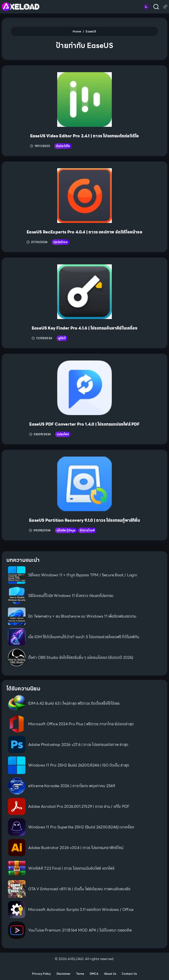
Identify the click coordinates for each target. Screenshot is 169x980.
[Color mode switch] (146, 7)
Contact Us (129, 974)
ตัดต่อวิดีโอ (63, 146)
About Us (110, 974)
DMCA (94, 974)
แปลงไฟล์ (63, 434)
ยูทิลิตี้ (62, 338)
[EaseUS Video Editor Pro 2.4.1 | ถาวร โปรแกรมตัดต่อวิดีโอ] (85, 99)
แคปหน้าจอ (61, 242)
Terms (80, 974)
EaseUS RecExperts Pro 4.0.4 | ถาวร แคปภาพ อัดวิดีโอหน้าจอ (84, 232)
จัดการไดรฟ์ (87, 530)
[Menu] (165, 7)
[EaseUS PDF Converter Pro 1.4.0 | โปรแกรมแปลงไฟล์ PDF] (85, 388)
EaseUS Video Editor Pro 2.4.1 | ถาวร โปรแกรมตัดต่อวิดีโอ (84, 136)
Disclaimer (64, 974)
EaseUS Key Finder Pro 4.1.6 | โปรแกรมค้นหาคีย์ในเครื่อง (84, 328)
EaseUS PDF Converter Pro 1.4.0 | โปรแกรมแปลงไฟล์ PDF (84, 424)
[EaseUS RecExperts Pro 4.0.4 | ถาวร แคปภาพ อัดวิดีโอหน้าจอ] (85, 196)
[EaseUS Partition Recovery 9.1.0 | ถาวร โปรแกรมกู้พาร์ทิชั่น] (85, 484)
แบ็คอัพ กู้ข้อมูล (66, 530)
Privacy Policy (42, 974)
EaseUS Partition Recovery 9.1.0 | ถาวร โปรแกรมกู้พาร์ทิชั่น (84, 520)
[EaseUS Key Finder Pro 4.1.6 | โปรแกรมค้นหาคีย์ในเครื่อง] (85, 292)
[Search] (156, 7)
